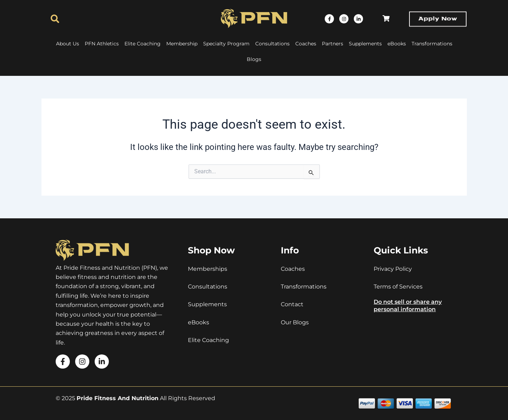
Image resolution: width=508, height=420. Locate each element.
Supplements (365, 44)
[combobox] (112, 19)
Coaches (306, 44)
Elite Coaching (143, 44)
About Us (68, 44)
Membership (182, 44)
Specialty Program (226, 44)
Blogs (254, 59)
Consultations (272, 44)
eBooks (397, 44)
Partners (333, 44)
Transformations (432, 44)
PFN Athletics (102, 44)
